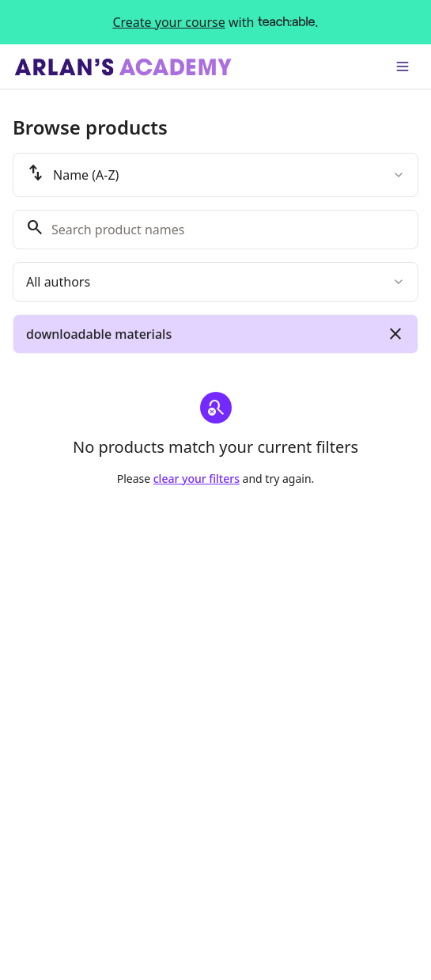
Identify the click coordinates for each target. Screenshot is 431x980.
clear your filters (197, 479)
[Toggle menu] (403, 66)
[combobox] (215, 175)
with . (215, 22)
